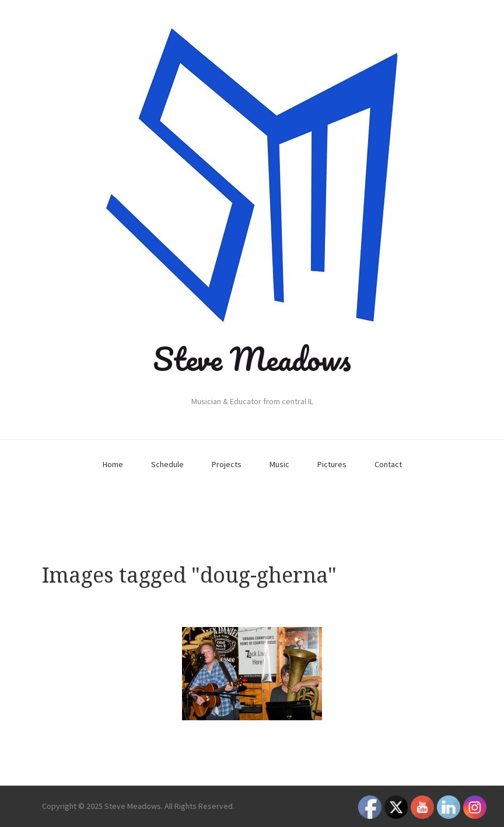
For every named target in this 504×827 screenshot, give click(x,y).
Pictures (332, 464)
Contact (388, 464)
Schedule (167, 464)
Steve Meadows (252, 359)
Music (279, 464)
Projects (227, 464)
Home (113, 464)
